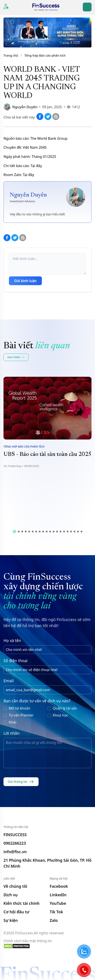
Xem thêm (16, 357)
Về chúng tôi (15, 886)
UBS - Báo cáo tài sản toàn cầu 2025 (47, 455)
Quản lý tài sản (65, 708)
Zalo (54, 920)
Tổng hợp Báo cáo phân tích (45, 55)
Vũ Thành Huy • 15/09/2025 (21, 466)
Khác (13, 722)
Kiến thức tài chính (21, 903)
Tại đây (36, 166)
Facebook (59, 886)
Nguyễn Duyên (25, 107)
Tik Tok (56, 912)
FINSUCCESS (15, 835)
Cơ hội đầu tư (16, 912)
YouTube (58, 903)
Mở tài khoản (20, 708)
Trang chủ (11, 55)
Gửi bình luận (25, 281)
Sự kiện (11, 920)
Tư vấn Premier (21, 715)
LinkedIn (58, 895)
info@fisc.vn (15, 852)
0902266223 (15, 843)
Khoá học (60, 715)
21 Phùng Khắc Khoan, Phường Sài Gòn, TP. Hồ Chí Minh (47, 863)
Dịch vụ (11, 895)
